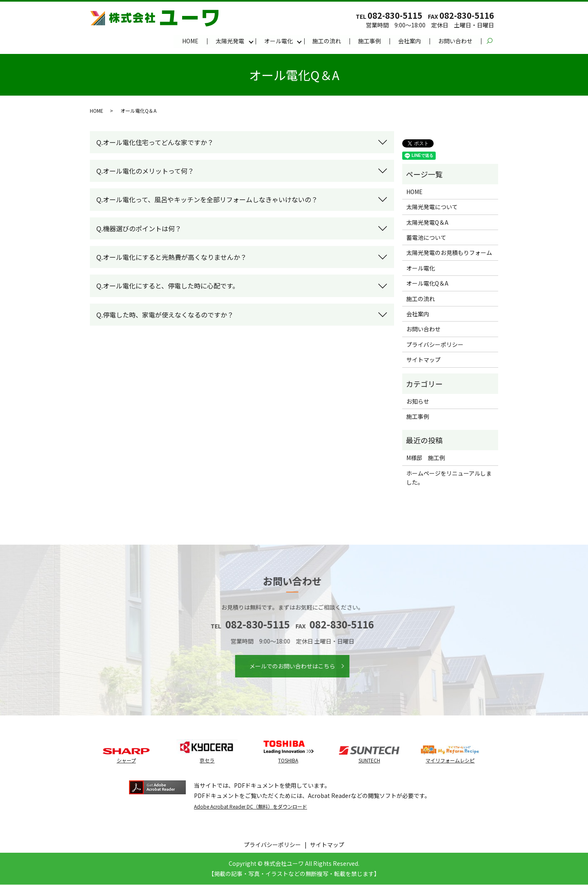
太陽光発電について (432, 207)
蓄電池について (426, 238)
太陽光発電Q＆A (427, 223)
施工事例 (370, 41)
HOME (190, 41)
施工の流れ (327, 41)
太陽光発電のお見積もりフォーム (449, 253)
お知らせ (418, 402)
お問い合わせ (455, 41)
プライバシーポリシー (435, 345)
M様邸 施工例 (426, 458)
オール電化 (278, 41)
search (494, 41)
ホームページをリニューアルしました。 (449, 478)
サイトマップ (423, 360)
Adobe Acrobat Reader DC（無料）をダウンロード (251, 806)
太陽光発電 (229, 41)
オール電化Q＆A (427, 284)
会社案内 (410, 41)
